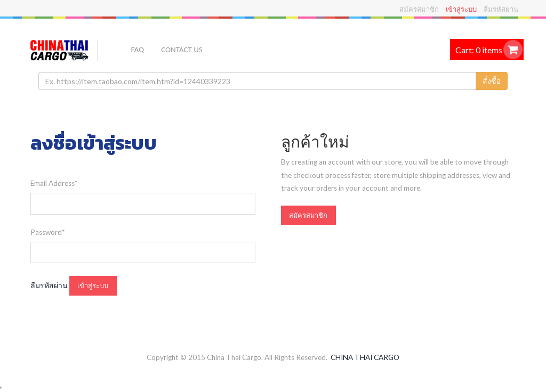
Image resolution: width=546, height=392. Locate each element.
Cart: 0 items (479, 50)
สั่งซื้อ (492, 81)
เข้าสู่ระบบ (461, 9)
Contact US (182, 50)
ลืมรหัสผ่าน (501, 9)
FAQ (138, 50)
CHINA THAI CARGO (365, 357)
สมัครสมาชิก (419, 9)
